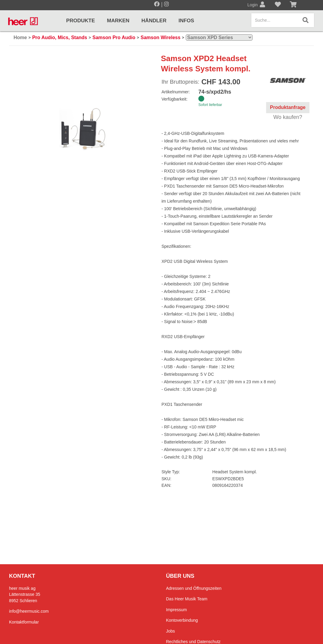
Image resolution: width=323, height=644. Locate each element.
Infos (186, 21)
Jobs (171, 631)
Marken (118, 21)
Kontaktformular (24, 622)
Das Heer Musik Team (187, 599)
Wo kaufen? (288, 117)
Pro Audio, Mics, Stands (60, 37)
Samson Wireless (160, 37)
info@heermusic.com (29, 611)
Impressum (177, 610)
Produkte (81, 21)
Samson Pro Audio (114, 37)
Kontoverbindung (182, 620)
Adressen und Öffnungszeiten (194, 588)
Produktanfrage (288, 107)
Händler (154, 21)
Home (20, 37)
